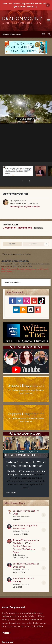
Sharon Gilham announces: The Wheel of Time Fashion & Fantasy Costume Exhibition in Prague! (26, 539)
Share (12, 237)
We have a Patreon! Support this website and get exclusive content (24, 5)
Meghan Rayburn (19, 194)
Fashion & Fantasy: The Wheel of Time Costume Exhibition (26, 457)
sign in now (6, 259)
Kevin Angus (20, 548)
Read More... (12, 486)
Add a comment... (12, 275)
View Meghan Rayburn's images (25, 200)
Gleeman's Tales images (17, 221)
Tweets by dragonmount (14, 631)
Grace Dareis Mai (22, 510)
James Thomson (22, 524)
